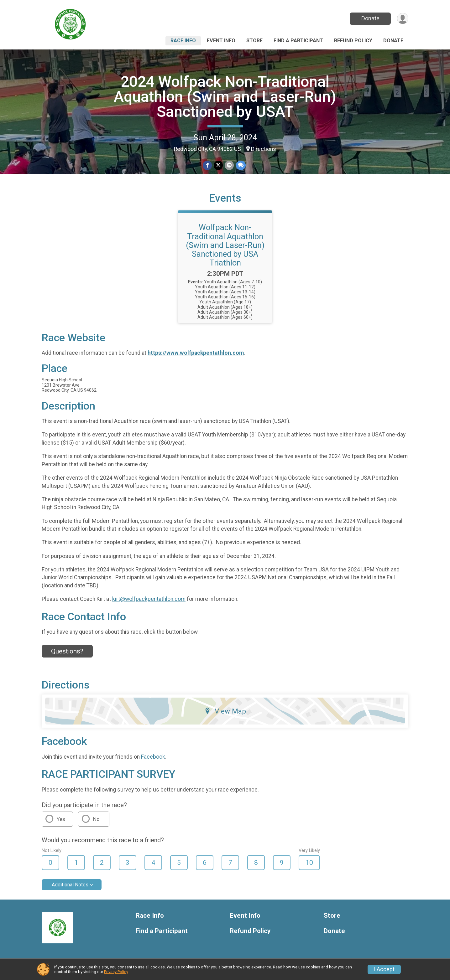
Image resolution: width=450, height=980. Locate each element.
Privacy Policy (116, 972)
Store (254, 41)
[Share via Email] (229, 165)
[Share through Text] (241, 165)
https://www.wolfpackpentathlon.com (196, 353)
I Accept (384, 969)
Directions (264, 149)
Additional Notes (70, 885)
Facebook (153, 757)
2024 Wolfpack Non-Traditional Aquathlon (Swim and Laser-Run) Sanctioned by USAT (225, 97)
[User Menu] (403, 19)
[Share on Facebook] (207, 165)
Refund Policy (353, 41)
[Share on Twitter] (218, 165)
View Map (225, 711)
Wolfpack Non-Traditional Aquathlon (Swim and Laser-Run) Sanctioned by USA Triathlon (225, 245)
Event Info (221, 41)
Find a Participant (298, 41)
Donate (370, 18)
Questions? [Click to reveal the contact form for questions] (67, 651)
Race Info (183, 41)
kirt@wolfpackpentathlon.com (149, 599)
